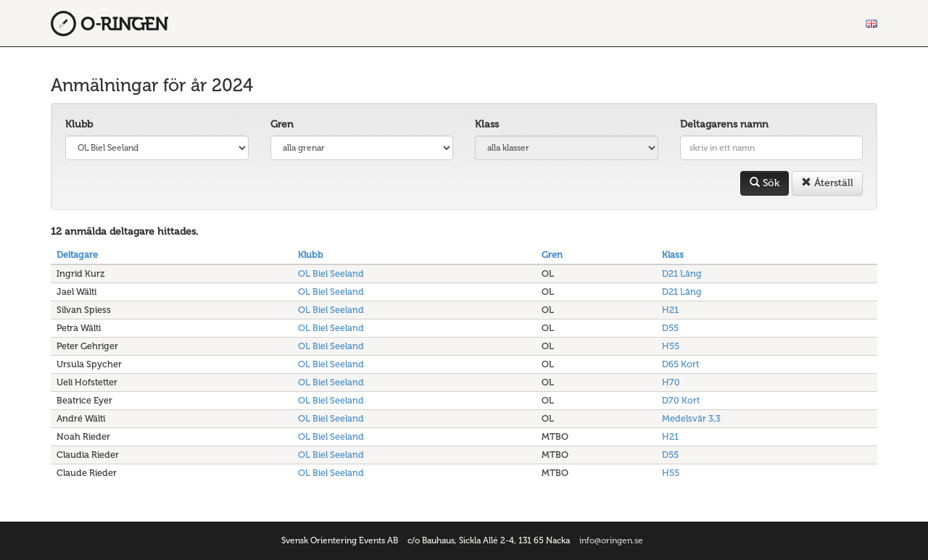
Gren (282, 124)
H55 (671, 346)
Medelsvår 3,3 (691, 418)
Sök (765, 183)
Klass (487, 124)
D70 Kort (681, 400)
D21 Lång (682, 273)
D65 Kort (680, 364)
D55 (670, 328)
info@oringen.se (611, 540)
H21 (670, 310)
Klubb (79, 124)
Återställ (827, 183)
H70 (671, 382)
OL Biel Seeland (331, 273)
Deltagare (77, 255)
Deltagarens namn (724, 124)
